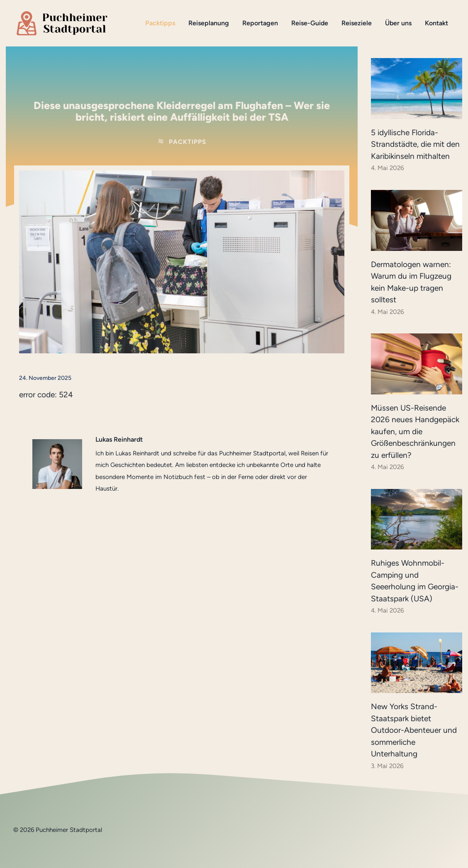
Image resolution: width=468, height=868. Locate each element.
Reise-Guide (310, 23)
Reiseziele (357, 23)
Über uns (398, 23)
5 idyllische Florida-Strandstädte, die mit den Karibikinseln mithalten (415, 144)
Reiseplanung (209, 23)
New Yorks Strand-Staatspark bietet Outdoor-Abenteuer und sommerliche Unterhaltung (414, 730)
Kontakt (436, 23)
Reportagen (260, 23)
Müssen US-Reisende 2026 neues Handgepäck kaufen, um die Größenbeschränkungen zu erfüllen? (415, 432)
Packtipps (160, 23)
